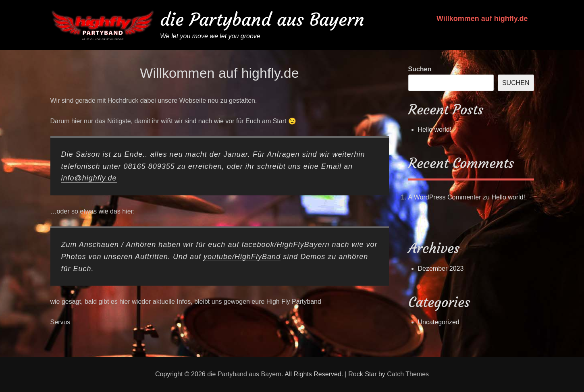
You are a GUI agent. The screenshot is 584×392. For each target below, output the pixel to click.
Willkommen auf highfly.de (482, 19)
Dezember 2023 (441, 269)
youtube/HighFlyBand (242, 257)
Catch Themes (408, 374)
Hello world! (435, 130)
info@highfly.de (89, 178)
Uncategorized (439, 322)
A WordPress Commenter (445, 197)
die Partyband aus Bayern (262, 20)
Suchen (420, 69)
